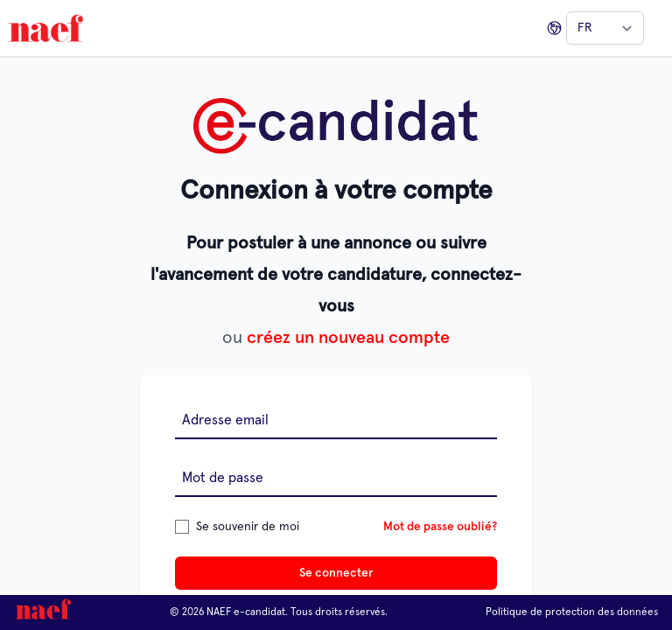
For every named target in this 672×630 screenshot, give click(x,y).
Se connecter (336, 573)
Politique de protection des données (572, 612)
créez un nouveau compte (348, 338)
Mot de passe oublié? (440, 527)
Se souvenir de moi (248, 527)
